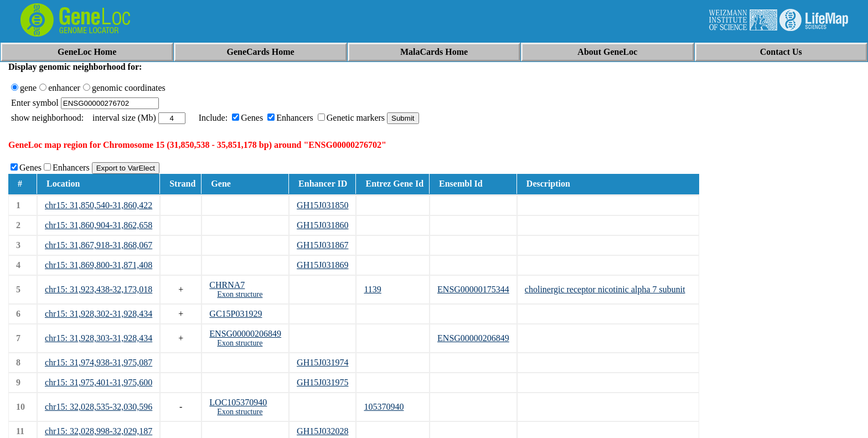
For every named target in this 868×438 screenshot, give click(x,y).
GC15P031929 (236, 314)
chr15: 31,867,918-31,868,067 (99, 245)
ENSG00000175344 (473, 289)
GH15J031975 (322, 382)
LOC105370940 (238, 402)
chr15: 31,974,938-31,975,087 (99, 362)
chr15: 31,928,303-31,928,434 (99, 338)
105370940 (384, 407)
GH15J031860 (322, 225)
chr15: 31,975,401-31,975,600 (99, 382)
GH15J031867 (322, 245)
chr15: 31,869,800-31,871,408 (99, 265)
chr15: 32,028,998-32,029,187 (99, 431)
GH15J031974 (322, 362)
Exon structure (240, 294)
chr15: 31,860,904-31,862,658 (99, 225)
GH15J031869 (322, 265)
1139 (372, 289)
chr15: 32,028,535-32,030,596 (99, 407)
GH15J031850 (322, 205)
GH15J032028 (322, 431)
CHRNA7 (227, 285)
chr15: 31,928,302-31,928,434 (99, 314)
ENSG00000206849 (245, 334)
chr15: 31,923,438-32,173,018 (99, 289)
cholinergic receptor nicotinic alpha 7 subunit (605, 289)
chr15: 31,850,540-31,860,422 (99, 205)
